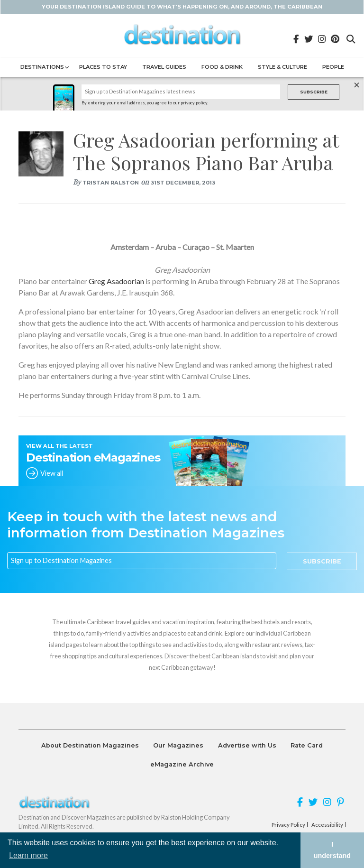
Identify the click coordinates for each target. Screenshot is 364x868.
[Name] (181, 92)
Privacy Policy (288, 825)
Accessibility (327, 825)
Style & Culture (282, 67)
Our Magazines (178, 745)
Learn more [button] (28, 855)
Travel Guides (164, 67)
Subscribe (314, 92)
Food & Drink (222, 67)
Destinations (42, 67)
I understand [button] (332, 850)
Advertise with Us (247, 745)
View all (52, 473)
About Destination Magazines (90, 745)
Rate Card (307, 745)
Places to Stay (103, 67)
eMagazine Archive (182, 764)
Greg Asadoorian (116, 281)
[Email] (142, 561)
